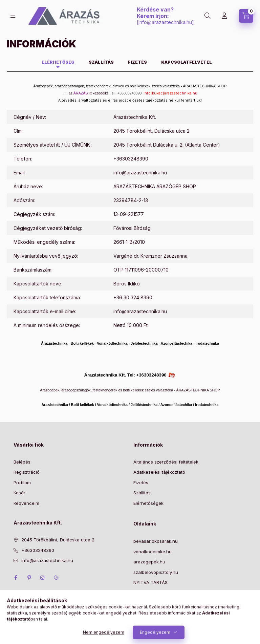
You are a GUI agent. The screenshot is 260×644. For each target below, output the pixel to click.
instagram (43, 578)
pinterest (29, 578)
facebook (16, 578)
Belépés (22, 462)
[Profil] (224, 16)
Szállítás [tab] (101, 62)
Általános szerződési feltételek (166, 462)
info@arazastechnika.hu (165, 22)
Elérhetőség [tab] (58, 62)
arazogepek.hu (149, 562)
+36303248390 (131, 159)
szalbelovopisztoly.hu (156, 572)
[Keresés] (208, 16)
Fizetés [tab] (137, 62)
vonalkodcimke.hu (153, 552)
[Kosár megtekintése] (246, 16)
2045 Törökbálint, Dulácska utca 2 (58, 540)
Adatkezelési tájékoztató (159, 472)
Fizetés (141, 482)
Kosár (19, 493)
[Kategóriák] (13, 16)
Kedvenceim (26, 503)
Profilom (22, 482)
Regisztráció (27, 472)
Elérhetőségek (148, 503)
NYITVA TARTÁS (150, 582)
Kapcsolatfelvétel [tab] (187, 62)
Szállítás (142, 493)
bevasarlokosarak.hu (156, 541)
